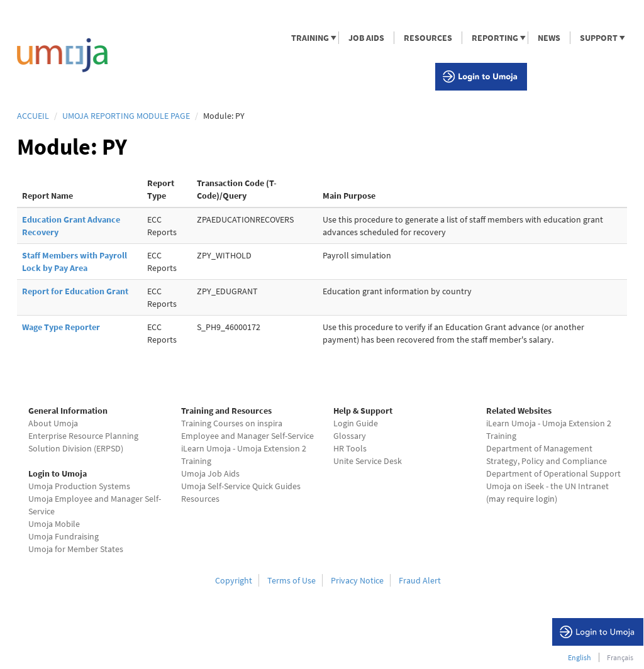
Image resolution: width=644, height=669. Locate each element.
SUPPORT (598, 38)
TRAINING (309, 38)
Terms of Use (291, 580)
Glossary (350, 436)
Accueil (33, 116)
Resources (200, 499)
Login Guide (356, 423)
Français (620, 657)
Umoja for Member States (76, 549)
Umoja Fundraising (64, 536)
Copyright (234, 580)
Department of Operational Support (553, 473)
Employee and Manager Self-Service (247, 436)
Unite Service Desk (368, 461)
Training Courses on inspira (232, 423)
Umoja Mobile (54, 524)
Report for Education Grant (75, 291)
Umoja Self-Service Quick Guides (241, 486)
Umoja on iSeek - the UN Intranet (547, 486)
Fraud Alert (420, 580)
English (580, 657)
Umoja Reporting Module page (126, 116)
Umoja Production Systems (79, 486)
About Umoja (53, 423)
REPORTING (494, 38)
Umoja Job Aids (210, 473)
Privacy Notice (357, 580)
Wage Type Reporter (61, 327)
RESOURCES (428, 38)
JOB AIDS (366, 38)
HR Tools (350, 448)
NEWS (549, 38)
